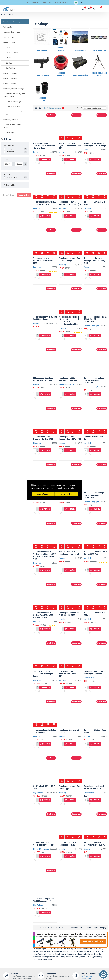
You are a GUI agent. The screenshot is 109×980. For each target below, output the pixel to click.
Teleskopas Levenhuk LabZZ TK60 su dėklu (45, 731)
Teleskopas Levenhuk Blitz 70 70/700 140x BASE (69, 614)
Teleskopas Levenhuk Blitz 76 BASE (95, 614)
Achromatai (8, 27)
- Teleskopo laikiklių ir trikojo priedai (15, 113)
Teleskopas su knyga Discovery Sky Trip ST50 (43, 438)
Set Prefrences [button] (43, 494)
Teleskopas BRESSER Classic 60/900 (96, 731)
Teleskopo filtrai (9, 42)
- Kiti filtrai (8, 63)
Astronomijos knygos (11, 32)
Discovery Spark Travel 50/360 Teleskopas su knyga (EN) (70, 146)
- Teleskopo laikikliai (11, 107)
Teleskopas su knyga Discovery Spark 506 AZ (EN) (70, 203)
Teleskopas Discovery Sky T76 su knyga (69, 787)
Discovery (62, 152)
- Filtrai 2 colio (9, 58)
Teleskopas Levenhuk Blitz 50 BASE (95, 203)
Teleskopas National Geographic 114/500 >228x (44, 844)
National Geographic (92, 326)
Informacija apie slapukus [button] (65, 488)
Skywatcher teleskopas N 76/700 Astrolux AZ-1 (94, 787)
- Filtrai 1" (7, 48)
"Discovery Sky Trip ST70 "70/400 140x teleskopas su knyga (44, 674)
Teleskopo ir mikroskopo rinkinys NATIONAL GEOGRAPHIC (94, 495)
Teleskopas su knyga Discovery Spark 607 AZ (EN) (70, 438)
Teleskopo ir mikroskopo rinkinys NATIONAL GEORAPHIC (94, 380)
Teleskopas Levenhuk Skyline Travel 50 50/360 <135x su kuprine (43, 615)
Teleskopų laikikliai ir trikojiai (14, 89)
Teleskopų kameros (11, 78)
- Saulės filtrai (9, 68)
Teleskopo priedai (10, 73)
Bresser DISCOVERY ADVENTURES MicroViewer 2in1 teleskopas (44, 146)
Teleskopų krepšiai (10, 84)
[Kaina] (8, 164)
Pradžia (4, 15)
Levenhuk (37, 208)
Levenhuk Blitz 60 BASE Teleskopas (93, 438)
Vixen (86, 150)
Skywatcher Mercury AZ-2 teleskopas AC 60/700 (94, 673)
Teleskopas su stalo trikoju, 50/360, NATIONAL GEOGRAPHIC (95, 319)
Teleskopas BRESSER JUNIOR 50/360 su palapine (45, 318)
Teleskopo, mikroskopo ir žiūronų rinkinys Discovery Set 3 (94, 261)
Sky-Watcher (89, 678)
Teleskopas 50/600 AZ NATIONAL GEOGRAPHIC (68, 379)
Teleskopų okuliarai (10, 120)
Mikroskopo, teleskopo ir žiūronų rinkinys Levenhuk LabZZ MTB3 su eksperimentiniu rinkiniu (69, 321)
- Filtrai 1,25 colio (10, 53)
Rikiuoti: (79, 108)
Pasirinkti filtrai (24, 195)
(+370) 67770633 (86, 976)
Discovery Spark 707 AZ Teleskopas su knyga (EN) (69, 553)
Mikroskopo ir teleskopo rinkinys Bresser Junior (43, 379)
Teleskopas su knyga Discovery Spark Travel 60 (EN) (69, 674)
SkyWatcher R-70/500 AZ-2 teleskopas (44, 787)
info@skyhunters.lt (87, 978)
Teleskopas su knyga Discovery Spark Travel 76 (94, 844)
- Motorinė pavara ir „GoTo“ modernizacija (14, 95)
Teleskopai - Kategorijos (12, 22)
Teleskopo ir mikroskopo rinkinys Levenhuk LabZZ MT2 (43, 261)
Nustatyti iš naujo (9, 195)
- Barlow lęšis (9, 133)
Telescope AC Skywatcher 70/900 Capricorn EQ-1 (44, 900)
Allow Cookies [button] (67, 494)
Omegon (62, 736)
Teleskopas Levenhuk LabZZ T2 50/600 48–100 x (45, 203)
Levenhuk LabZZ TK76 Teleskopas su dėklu (67, 844)
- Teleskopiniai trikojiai (12, 102)
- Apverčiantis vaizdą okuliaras (12, 126)
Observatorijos (9, 37)
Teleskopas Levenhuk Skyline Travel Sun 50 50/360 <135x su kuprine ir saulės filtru (45, 555)
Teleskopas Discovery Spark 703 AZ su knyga (70, 259)
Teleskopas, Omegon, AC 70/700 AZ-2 (69, 731)
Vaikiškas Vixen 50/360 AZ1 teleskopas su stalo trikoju (95, 145)
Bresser (36, 152)
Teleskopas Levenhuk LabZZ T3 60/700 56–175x (95, 553)
